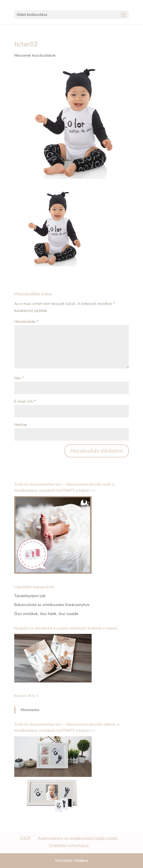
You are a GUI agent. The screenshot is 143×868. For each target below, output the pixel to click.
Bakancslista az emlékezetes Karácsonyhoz (52, 605)
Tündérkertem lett (30, 596)
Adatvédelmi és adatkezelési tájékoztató (78, 838)
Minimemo (30, 710)
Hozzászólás (26, 321)
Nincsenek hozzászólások (35, 55)
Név (19, 378)
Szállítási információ (69, 846)
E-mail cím (25, 401)
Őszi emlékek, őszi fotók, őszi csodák (46, 614)
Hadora (81, 861)
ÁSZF (25, 838)
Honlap (21, 425)
